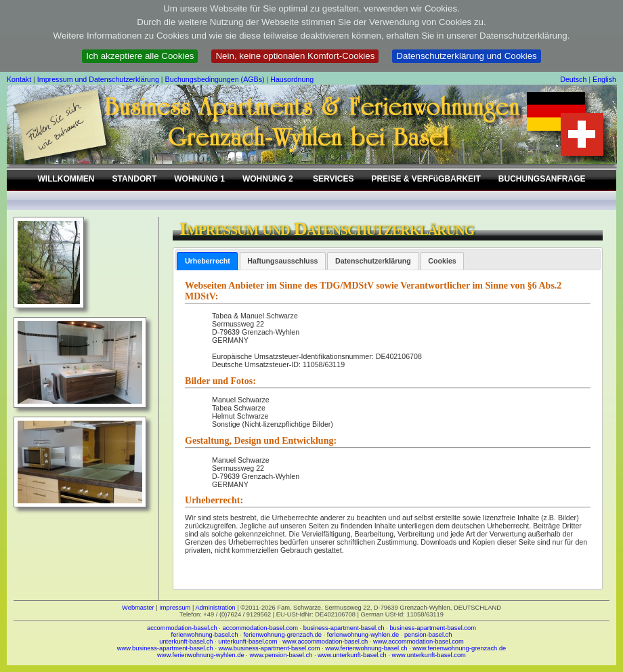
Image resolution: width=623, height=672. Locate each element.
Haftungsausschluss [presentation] (282, 261)
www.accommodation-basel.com (418, 642)
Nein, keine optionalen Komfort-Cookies (295, 56)
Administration (215, 608)
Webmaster (138, 608)
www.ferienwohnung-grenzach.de (459, 648)
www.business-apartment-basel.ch (165, 648)
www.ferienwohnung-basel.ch (366, 648)
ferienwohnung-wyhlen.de (363, 635)
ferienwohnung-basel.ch (205, 635)
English (604, 79)
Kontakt (19, 79)
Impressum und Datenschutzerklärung (98, 79)
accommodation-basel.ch (182, 628)
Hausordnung (292, 79)
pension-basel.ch (428, 635)
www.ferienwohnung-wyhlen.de (201, 655)
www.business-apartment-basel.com (270, 648)
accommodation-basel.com (260, 628)
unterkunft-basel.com (248, 642)
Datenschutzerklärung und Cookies (466, 56)
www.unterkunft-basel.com (428, 655)
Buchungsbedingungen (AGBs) (215, 79)
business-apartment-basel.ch (344, 628)
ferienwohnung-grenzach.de (282, 635)
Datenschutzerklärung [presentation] (373, 261)
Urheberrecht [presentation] (208, 261)
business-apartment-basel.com (433, 628)
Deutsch (573, 79)
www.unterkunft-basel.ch (352, 655)
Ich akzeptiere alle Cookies (140, 56)
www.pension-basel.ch (281, 655)
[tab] (207, 261)
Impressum (175, 608)
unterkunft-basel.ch (186, 642)
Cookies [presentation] (442, 261)
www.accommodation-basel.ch (325, 642)
